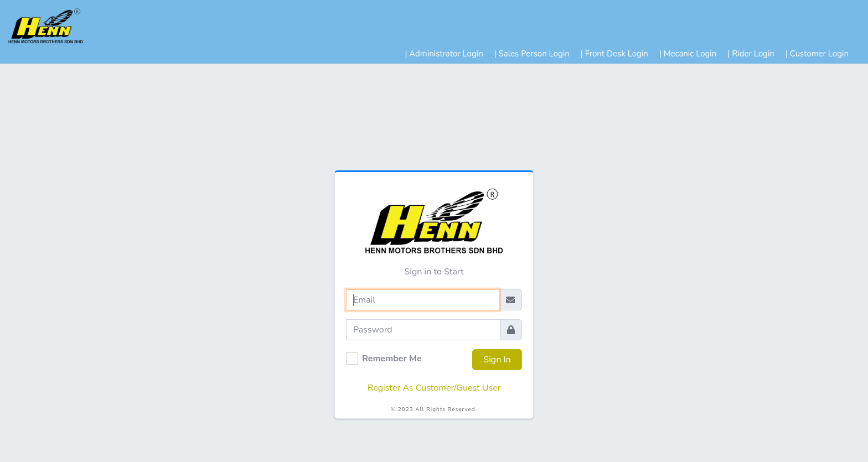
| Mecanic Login (688, 54)
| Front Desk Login (614, 54)
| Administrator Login (444, 54)
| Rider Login (751, 54)
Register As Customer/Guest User (434, 388)
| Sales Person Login (532, 54)
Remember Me (392, 359)
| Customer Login (817, 54)
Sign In (497, 360)
